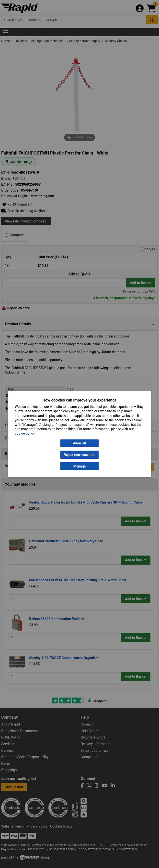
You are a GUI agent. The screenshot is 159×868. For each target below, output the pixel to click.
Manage (80, 466)
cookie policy (25, 434)
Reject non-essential (79, 455)
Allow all (79, 443)
